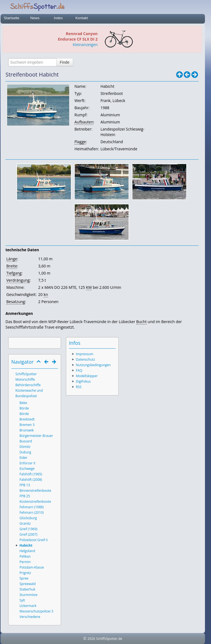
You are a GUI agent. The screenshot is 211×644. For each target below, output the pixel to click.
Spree (24, 578)
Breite (12, 266)
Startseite (12, 18)
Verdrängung (18, 280)
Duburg (25, 452)
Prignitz (25, 573)
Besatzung (16, 302)
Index (58, 18)
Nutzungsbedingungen (93, 365)
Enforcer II (27, 463)
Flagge (80, 142)
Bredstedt (27, 419)
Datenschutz (85, 359)
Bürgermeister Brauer (36, 436)
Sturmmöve (28, 595)
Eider (23, 458)
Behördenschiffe (28, 385)
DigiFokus (83, 381)
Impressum (84, 354)
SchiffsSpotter (26, 374)
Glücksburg (28, 518)
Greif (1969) (28, 529)
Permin (25, 562)
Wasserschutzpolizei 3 (36, 611)
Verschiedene (30, 617)
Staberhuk (27, 589)
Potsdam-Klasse (32, 567)
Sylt (22, 600)
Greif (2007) (28, 534)
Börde (24, 408)
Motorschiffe (25, 379)
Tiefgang (14, 273)
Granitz (25, 523)
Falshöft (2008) (31, 480)
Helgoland (27, 551)
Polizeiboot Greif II (34, 540)
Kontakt (81, 18)
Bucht (141, 322)
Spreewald (28, 584)
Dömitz (25, 447)
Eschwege (27, 469)
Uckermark (28, 606)
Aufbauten (84, 122)
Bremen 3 (27, 425)
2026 (91, 639)
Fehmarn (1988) (32, 507)
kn (46, 294)
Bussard (26, 441)
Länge (12, 259)
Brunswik (27, 430)
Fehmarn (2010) (32, 512)
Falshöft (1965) (31, 474)
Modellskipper (87, 376)
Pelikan (25, 556)
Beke (23, 403)
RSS (79, 387)
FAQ (79, 370)
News (35, 18)
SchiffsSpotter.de (109, 639)
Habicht (26, 545)
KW (89, 287)
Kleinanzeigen (85, 45)
